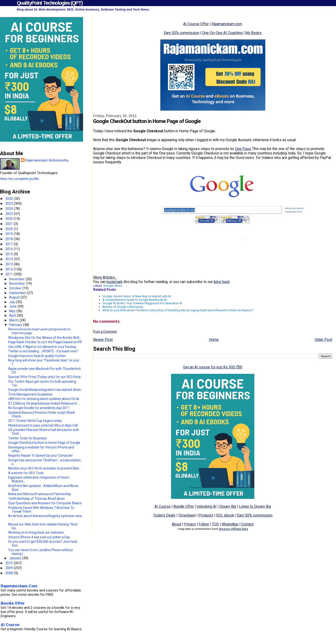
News (118, 286)
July (13, 302)
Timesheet (187, 515)
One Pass (243, 149)
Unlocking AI (207, 506)
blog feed (222, 282)
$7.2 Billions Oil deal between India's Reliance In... (44, 403)
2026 (10, 199)
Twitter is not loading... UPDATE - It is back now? (43, 351)
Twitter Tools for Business (27, 438)
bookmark (115, 282)
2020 (10, 229)
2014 (10, 259)
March (14, 320)
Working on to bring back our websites (36, 532)
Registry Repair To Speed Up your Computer (40, 455)
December (17, 279)
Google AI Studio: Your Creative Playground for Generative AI (142, 303)
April (13, 315)
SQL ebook (225, 515)
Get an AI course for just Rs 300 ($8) (213, 367)
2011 (10, 274)
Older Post (324, 340)
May (13, 311)
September (18, 293)
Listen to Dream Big (255, 506)
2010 (10, 563)
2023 (10, 214)
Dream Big (228, 506)
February (16, 325)
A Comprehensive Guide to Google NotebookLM (135, 300)
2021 (10, 224)
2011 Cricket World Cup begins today (35, 421)
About (177, 524)
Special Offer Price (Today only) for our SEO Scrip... (45, 377)
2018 (10, 239)
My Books (253, 33)
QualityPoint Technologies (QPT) (50, 3)
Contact (247, 524)
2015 (10, 254)
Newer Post (103, 340)
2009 (10, 568)
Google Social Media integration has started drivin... (45, 390)
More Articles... (105, 277)
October (16, 288)
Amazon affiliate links (233, 529)
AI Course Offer (196, 24)
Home (214, 340)
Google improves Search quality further (37, 356)
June (13, 306)
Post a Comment (105, 332)
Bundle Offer (184, 506)
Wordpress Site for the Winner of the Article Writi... (45, 338)
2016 (10, 249)
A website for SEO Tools (26, 473)
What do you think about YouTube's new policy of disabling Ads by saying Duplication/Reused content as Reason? (178, 310)
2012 (10, 269)
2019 (10, 234)
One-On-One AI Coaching (222, 33)
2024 (10, 209)
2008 (10, 573)
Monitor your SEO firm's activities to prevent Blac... (45, 468)
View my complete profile (19, 179)
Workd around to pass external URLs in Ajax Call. (43, 425)
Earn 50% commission (182, 33)
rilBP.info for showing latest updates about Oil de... (45, 399)
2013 (10, 264)
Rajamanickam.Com (19, 586)
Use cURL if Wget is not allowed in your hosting (42, 347)
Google (108, 286)
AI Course (163, 506)
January (16, 558)
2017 (10, 244)
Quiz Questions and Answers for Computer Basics (45, 503)
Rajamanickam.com (227, 24)
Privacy (190, 524)
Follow (204, 524)
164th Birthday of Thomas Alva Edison (36, 499)
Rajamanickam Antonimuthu (47, 160)
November (17, 283)
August (15, 297)
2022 (10, 219)
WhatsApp (230, 524)
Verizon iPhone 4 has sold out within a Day (39, 537)
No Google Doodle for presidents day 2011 (39, 408)
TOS (215, 524)
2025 (10, 203)
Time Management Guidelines (30, 394)
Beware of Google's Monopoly (123, 307)
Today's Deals (164, 515)
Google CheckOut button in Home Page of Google (44, 443)
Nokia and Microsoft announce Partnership (40, 494)
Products (206, 515)
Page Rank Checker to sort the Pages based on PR (45, 342)
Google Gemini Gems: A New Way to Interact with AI (137, 296)
